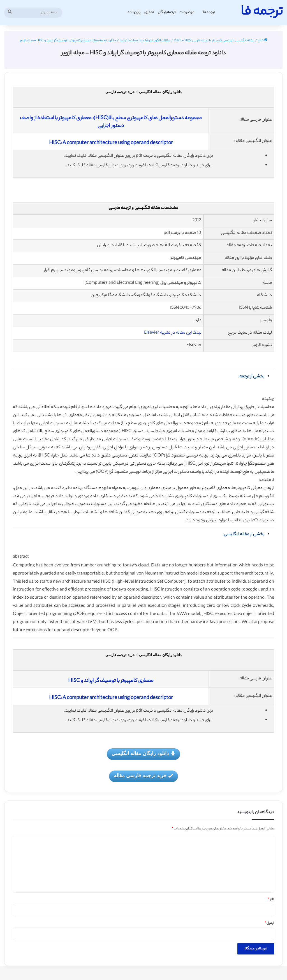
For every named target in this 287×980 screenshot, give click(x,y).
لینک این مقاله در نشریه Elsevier (173, 333)
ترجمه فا (209, 12)
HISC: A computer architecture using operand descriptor (111, 143)
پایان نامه (134, 12)
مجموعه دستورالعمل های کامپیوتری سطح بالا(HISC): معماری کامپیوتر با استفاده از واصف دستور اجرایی (111, 122)
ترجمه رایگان (167, 12)
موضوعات (187, 12)
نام (271, 900)
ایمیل (269, 923)
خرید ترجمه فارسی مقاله (143, 776)
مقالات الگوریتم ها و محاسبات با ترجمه (145, 41)
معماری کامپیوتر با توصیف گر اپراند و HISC (111, 681)
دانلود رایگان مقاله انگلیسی (143, 754)
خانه (263, 41)
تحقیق (149, 12)
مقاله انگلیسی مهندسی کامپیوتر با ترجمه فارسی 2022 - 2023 (214, 41)
